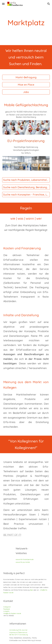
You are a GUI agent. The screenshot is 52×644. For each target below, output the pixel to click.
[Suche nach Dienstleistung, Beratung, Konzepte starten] (26, 187)
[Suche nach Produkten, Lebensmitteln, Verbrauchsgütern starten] (26, 180)
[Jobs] (26, 92)
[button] (3, 4)
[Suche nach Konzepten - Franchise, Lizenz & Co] (26, 194)
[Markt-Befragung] (26, 77)
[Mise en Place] (26, 85)
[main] (26, 23)
